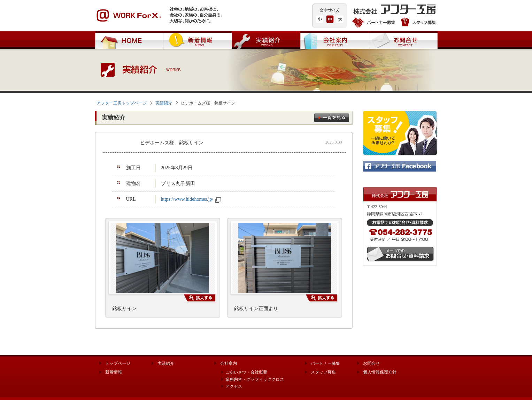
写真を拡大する (200, 299)
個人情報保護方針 (380, 372)
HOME (129, 40)
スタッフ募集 (418, 23)
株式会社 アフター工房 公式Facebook (400, 166)
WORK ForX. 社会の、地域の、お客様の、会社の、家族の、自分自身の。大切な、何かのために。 (159, 16)
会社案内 (335, 40)
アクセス (234, 386)
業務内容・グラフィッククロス (255, 379)
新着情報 (197, 40)
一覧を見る (332, 118)
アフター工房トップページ (122, 103)
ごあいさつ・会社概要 (246, 372)
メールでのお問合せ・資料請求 (401, 254)
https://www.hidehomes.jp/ (187, 199)
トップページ (118, 363)
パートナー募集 (375, 23)
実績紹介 (266, 40)
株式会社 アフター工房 (395, 10)
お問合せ (403, 40)
